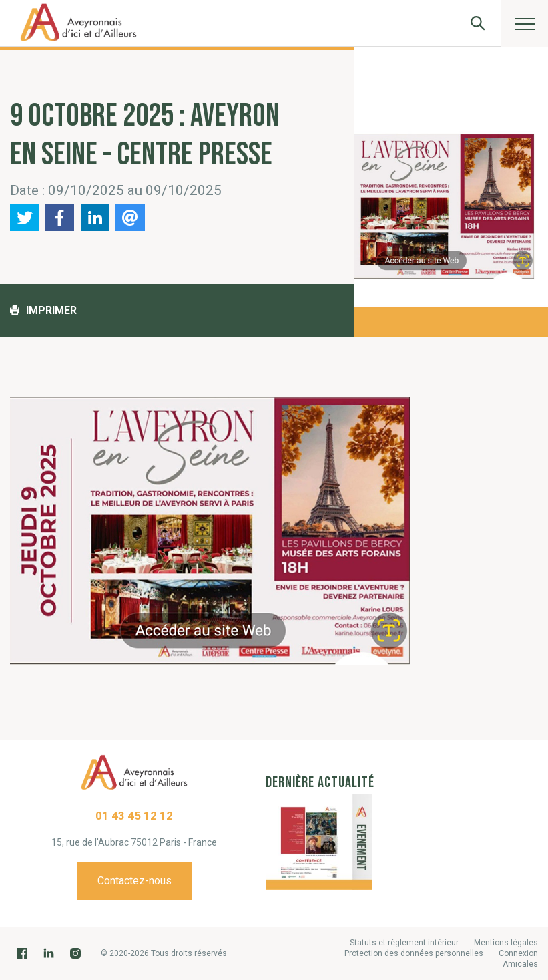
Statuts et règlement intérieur (404, 943)
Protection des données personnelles (414, 953)
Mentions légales (506, 943)
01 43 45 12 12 (134, 816)
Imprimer (43, 310)
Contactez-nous (134, 881)
